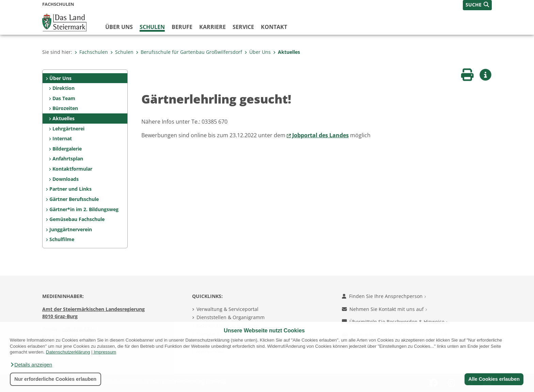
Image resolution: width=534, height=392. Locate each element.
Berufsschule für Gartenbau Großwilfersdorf (189, 52)
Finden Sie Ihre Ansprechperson (384, 296)
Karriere (213, 27)
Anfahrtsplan (68, 159)
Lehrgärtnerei (68, 129)
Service (243, 27)
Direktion (64, 88)
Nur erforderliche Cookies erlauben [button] (55, 379)
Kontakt (274, 27)
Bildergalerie (67, 149)
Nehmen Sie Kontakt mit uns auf (384, 309)
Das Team (64, 98)
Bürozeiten (65, 108)
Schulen (152, 27)
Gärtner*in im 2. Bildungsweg (84, 209)
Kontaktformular (72, 169)
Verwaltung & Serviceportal (227, 309)
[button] (31, 365)
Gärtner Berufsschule (74, 199)
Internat (62, 138)
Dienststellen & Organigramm (231, 317)
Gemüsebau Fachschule (77, 219)
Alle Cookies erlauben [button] (494, 379)
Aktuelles (287, 52)
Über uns (119, 27)
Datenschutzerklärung (68, 352)
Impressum (105, 352)
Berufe (182, 27)
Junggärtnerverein (71, 229)
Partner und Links (70, 189)
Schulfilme (62, 239)
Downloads (66, 179)
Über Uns (258, 52)
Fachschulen (91, 52)
